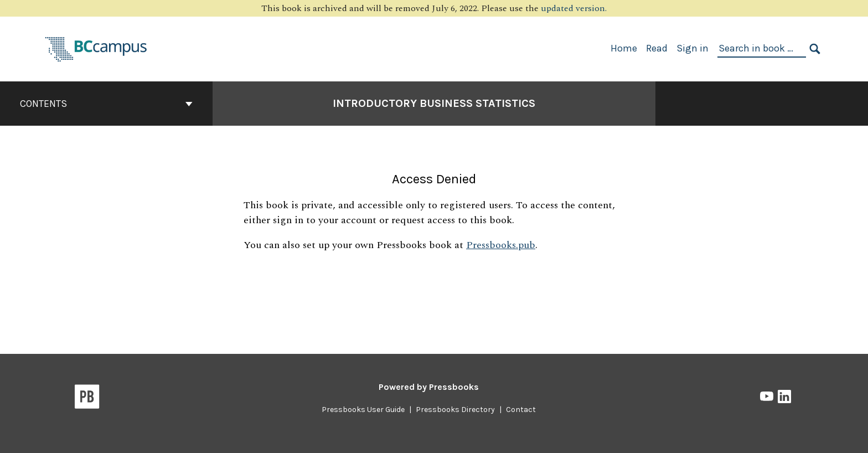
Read (657, 48)
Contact (521, 410)
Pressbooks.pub (501, 245)
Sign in (693, 48)
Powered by (429, 387)
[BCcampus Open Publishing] (96, 48)
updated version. (574, 8)
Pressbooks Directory (455, 410)
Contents (106, 104)
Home (624, 48)
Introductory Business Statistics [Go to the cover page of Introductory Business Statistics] (434, 103)
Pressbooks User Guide (363, 410)
